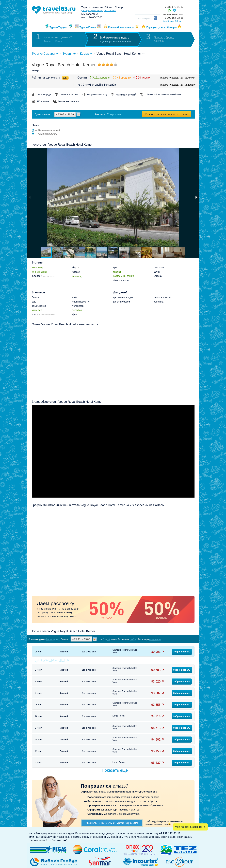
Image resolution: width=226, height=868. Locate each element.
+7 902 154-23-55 (173, 18)
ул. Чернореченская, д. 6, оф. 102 (99, 11)
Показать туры (177, 639)
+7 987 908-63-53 (173, 14)
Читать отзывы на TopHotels (177, 78)
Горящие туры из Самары (162, 27)
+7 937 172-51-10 (173, 7)
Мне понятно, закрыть (189, 827)
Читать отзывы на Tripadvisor (177, 85)
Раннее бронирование (121, 27)
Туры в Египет (88, 27)
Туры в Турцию (58, 27)
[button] (196, 197)
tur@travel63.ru (172, 21)
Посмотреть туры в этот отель (166, 114)
